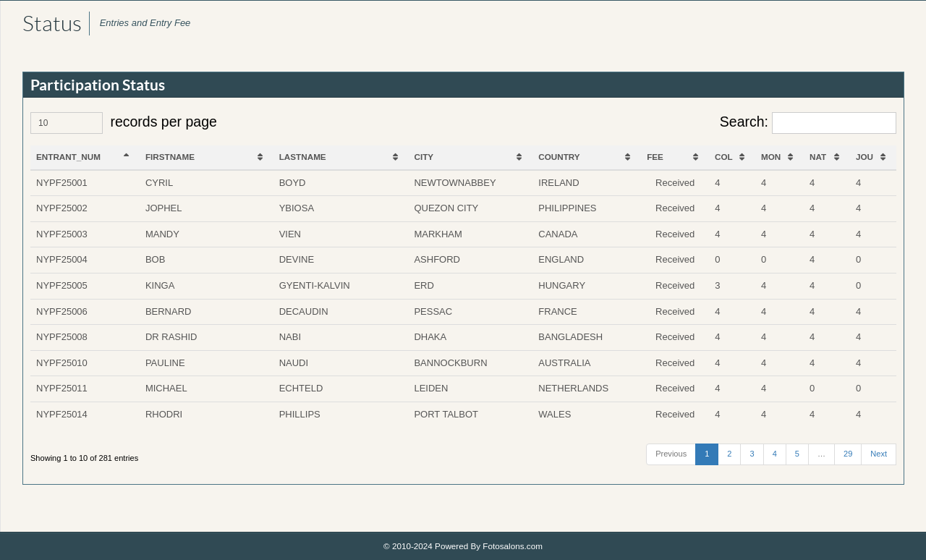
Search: (808, 123)
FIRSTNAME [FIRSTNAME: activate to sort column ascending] (170, 157)
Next (879, 454)
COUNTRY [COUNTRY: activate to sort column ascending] (559, 157)
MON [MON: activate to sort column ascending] (771, 157)
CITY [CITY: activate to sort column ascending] (424, 157)
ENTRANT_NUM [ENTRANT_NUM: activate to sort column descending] (68, 157)
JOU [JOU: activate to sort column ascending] (865, 157)
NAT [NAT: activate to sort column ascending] (818, 157)
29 (848, 454)
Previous (671, 454)
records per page (124, 123)
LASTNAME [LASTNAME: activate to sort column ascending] (303, 157)
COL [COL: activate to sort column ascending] (724, 157)
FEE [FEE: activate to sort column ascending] (655, 157)
